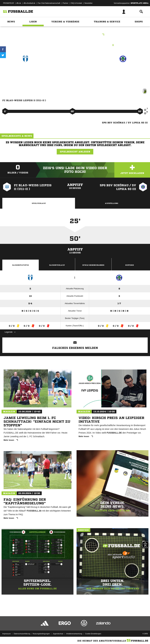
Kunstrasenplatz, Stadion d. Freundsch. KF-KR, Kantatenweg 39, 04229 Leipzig (75, 45)
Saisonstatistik (20, 265)
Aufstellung (111, 203)
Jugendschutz (58, 634)
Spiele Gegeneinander (93, 265)
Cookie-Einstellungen (93, 634)
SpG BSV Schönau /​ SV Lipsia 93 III (123, 72)
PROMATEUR (8, 3)
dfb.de (19, 3)
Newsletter (88, 3)
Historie (130, 265)
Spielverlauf (39, 203)
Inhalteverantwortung (74, 634)
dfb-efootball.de (29, 3)
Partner (66, 3)
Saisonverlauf (57, 265)
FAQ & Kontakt (76, 3)
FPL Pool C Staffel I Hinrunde (75, 35)
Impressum (7, 634)
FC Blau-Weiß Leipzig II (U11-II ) (25, 72)
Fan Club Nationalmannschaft (49, 3)
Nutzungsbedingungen (41, 634)
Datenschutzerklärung (22, 634)
